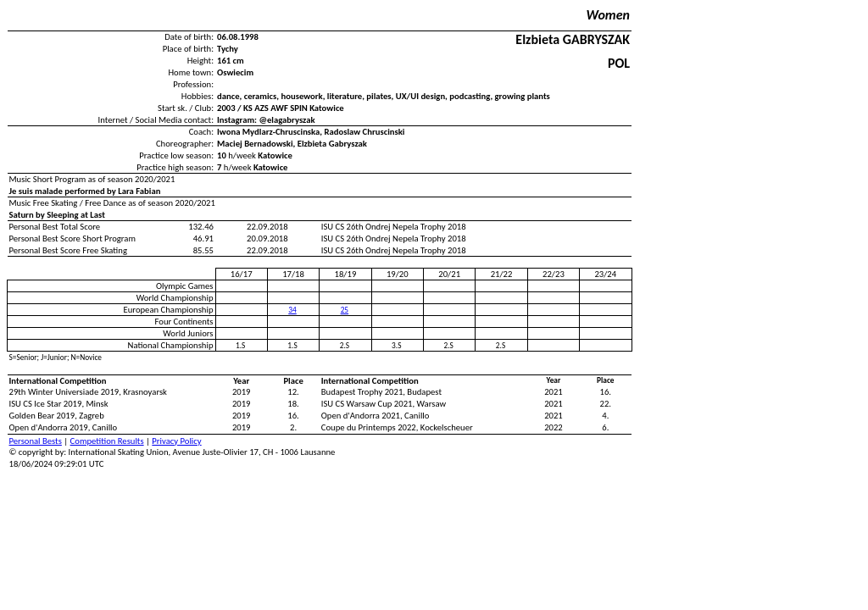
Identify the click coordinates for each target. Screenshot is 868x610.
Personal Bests (36, 441)
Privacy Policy (176, 441)
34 (292, 310)
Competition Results (107, 441)
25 (345, 310)
